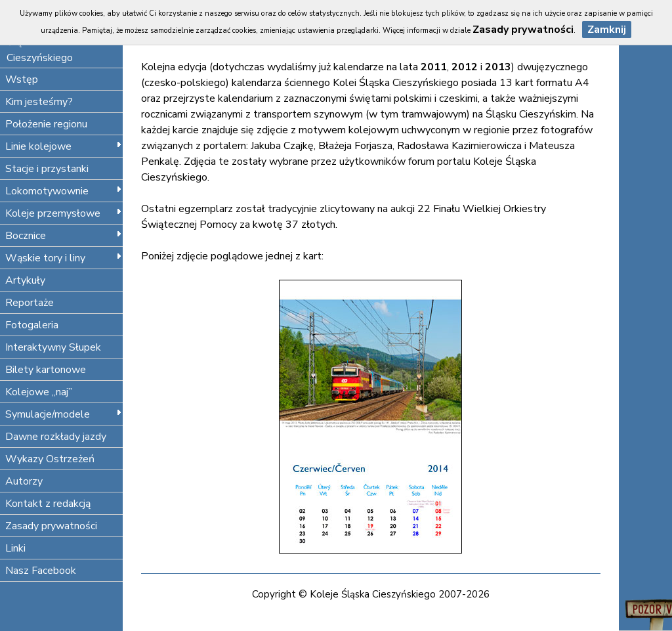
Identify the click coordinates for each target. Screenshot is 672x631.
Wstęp (22, 79)
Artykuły (25, 280)
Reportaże (30, 303)
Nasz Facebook (41, 571)
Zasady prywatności (51, 526)
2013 (498, 67)
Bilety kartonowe (46, 370)
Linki (15, 548)
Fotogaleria (32, 325)
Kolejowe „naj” (39, 392)
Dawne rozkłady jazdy (56, 437)
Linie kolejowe (64, 146)
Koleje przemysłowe (64, 213)
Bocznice (64, 236)
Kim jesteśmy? (39, 102)
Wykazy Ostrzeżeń (50, 459)
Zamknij (607, 30)
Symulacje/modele (64, 414)
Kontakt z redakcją (48, 504)
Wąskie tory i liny (64, 258)
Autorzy (24, 481)
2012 (465, 67)
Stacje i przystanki (47, 169)
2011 (434, 67)
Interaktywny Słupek (53, 347)
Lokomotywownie (64, 191)
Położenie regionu (46, 124)
